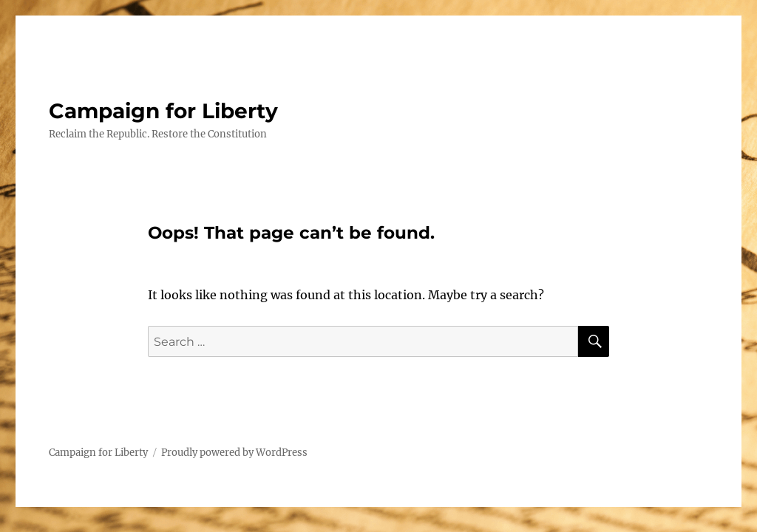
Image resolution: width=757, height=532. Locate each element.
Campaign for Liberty (163, 111)
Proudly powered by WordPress (234, 453)
